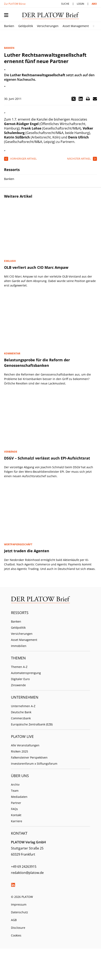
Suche (65, 4)
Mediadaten (19, 797)
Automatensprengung (26, 673)
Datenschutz (20, 912)
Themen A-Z (19, 667)
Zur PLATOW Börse (15, 4)
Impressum (19, 904)
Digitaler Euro (20, 679)
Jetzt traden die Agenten (27, 551)
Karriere (17, 821)
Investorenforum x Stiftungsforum (34, 764)
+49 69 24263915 (24, 867)
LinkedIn (13, 885)
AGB (14, 920)
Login (80, 4)
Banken (9, 26)
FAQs (14, 809)
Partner (16, 803)
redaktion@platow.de (27, 873)
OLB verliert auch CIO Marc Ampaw (36, 267)
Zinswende (18, 685)
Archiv (15, 785)
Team (15, 791)
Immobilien (19, 646)
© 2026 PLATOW (22, 897)
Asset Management (76, 26)
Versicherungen (48, 26)
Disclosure (18, 928)
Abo (94, 4)
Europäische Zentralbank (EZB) (32, 724)
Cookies (16, 935)
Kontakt (16, 815)
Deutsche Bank (21, 712)
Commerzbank (21, 718)
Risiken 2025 (20, 751)
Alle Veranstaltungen (25, 745)
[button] (74, 99)
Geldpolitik (26, 26)
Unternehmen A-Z (23, 706)
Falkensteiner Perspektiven (29, 757)
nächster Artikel (79, 159)
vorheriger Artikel (23, 159)
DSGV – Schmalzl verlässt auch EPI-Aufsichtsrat (47, 458)
